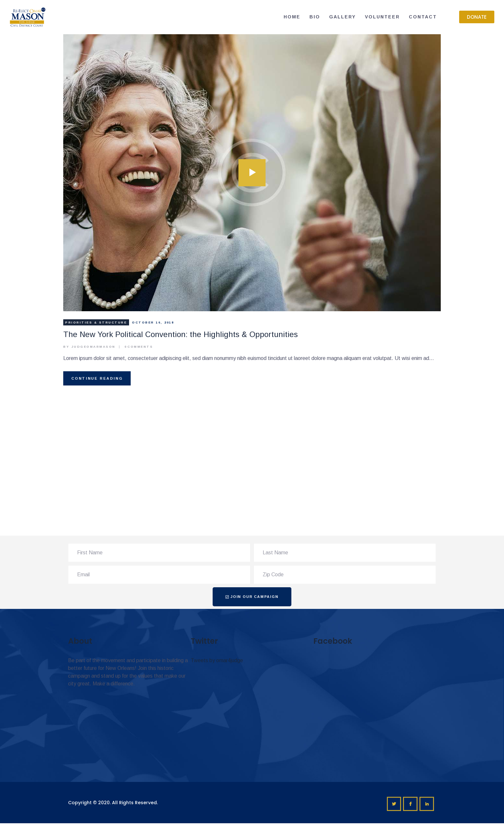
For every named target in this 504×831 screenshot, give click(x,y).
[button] (477, 17)
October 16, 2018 (153, 322)
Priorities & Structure (96, 322)
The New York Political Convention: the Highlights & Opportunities (181, 334)
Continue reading (97, 378)
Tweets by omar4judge (217, 660)
